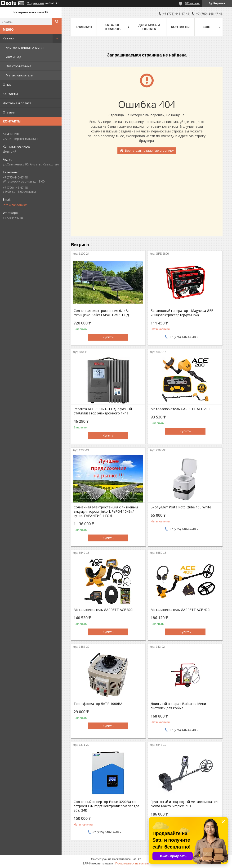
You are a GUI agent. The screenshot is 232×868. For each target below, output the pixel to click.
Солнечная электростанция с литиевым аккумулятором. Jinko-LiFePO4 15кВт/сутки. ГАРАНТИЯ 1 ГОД (106, 511)
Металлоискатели (20, 75)
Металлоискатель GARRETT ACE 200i (180, 409)
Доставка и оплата (17, 103)
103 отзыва (192, 3)
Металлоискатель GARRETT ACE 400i (180, 610)
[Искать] (57, 22)
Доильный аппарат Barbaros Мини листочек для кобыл (178, 706)
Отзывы (9, 112)
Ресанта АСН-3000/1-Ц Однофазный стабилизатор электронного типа (103, 411)
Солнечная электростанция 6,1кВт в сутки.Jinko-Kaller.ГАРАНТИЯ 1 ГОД (103, 313)
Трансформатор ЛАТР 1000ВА (98, 704)
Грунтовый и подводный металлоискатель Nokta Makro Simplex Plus (185, 804)
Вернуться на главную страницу (149, 150)
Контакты (10, 94)
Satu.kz (136, 859)
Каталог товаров (112, 27)
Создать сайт (36, 3)
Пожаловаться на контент (132, 863)
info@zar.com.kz (15, 205)
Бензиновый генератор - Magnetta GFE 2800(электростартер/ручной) (182, 313)
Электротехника (19, 66)
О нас (7, 84)
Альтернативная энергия (25, 47)
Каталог (9, 38)
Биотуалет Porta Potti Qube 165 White (181, 507)
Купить (108, 337)
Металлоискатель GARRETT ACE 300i (103, 610)
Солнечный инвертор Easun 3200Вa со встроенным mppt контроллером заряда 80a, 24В (106, 806)
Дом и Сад (13, 57)
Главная (84, 27)
